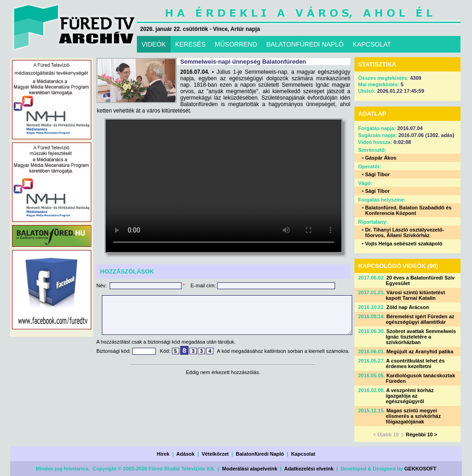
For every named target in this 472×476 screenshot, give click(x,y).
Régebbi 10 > (421, 434)
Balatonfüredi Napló (260, 454)
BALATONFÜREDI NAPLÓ (305, 44)
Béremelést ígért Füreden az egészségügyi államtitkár (420, 319)
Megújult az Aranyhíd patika (420, 351)
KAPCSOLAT (372, 44)
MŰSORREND (236, 44)
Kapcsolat (303, 454)
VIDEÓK (154, 44)
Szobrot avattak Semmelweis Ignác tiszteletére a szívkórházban (421, 337)
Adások (185, 454)
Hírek (163, 454)
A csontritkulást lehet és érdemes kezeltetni (415, 363)
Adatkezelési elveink (309, 469)
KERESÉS (190, 44)
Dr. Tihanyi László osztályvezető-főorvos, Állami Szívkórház (405, 232)
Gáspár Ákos (381, 158)
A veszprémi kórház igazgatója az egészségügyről (410, 396)
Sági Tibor (378, 174)
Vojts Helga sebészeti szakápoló (404, 244)
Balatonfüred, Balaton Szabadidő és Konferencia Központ (408, 210)
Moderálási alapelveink (250, 469)
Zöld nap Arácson (408, 307)
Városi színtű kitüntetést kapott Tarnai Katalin (415, 295)
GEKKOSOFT (420, 469)
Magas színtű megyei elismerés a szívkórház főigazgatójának (413, 416)
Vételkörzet (215, 454)
